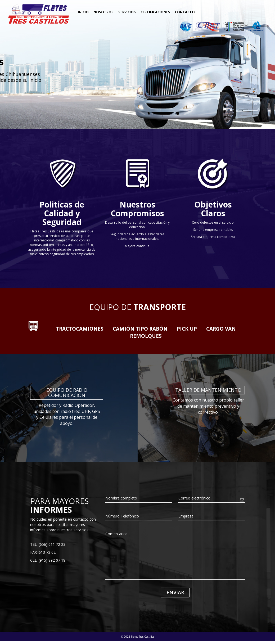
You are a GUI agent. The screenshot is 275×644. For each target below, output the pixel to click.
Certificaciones (155, 12)
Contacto (185, 12)
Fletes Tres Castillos (38, 14)
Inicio (83, 12)
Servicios (127, 12)
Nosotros (103, 12)
